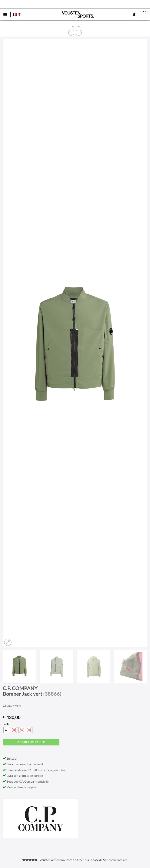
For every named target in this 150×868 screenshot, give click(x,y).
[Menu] (5, 14)
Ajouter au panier (31, 742)
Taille (6, 724)
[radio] (7, 730)
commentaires (118, 860)
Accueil (76, 26)
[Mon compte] (134, 15)
